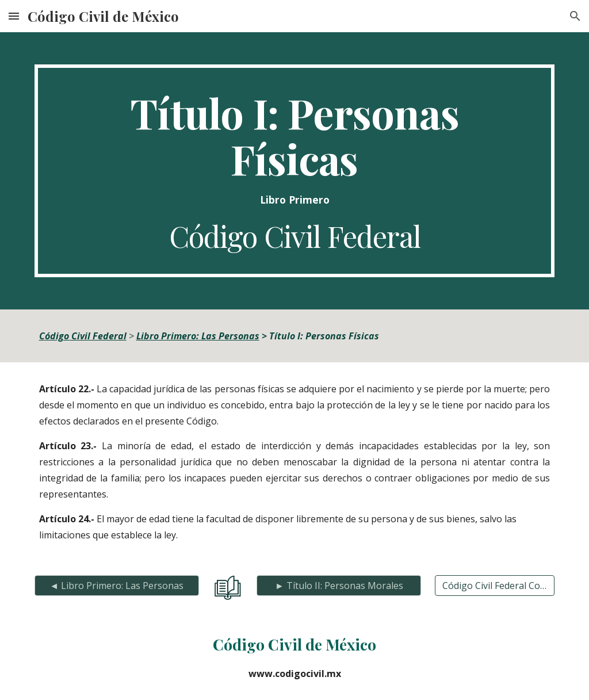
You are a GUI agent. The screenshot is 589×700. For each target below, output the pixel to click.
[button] (14, 16)
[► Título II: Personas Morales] (339, 586)
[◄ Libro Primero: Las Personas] (117, 586)
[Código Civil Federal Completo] (495, 586)
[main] (295, 171)
